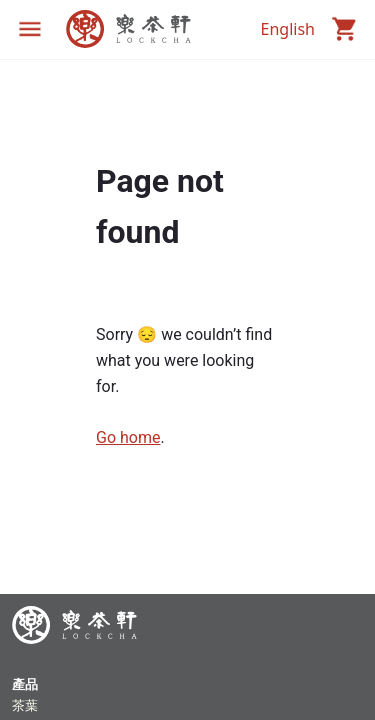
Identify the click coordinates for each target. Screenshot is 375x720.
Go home (128, 437)
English (288, 29)
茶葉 (25, 705)
